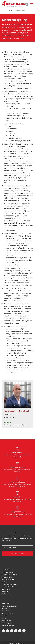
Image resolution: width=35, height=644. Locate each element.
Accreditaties (6, 608)
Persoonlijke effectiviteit (10, 584)
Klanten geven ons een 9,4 (14, 425)
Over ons (5, 618)
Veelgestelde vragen (8, 625)
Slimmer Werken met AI (9, 575)
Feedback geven (7, 577)
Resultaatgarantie (8, 623)
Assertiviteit (6, 592)
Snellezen (5, 582)
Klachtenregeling (7, 613)
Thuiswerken (6, 594)
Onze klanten (6, 611)
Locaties (5, 616)
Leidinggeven (6, 589)
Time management (8, 572)
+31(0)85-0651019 (10, 414)
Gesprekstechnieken (8, 579)
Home (10, 10)
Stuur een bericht (11, 417)
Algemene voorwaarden (9, 606)
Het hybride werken (8, 587)
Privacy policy (6, 621)
